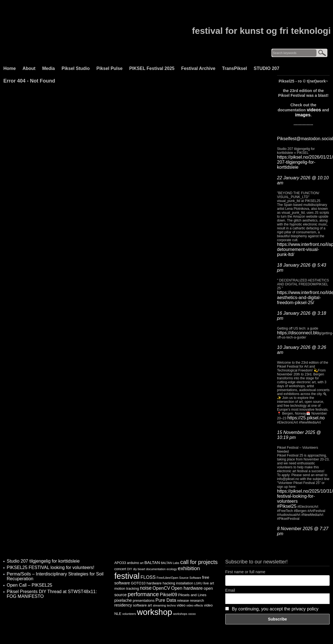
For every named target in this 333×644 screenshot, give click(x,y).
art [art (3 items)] (142, 563)
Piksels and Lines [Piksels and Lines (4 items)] (192, 595)
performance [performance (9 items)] (143, 594)
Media (49, 68)
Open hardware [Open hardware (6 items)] (187, 588)
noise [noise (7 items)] (146, 588)
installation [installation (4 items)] (185, 583)
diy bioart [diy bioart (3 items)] (139, 569)
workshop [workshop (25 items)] (155, 612)
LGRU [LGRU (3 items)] (198, 583)
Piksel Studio (76, 68)
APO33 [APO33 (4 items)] (120, 563)
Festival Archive (198, 68)
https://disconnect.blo (298, 333)
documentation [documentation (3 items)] (156, 569)
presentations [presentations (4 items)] (144, 600)
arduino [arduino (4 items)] (133, 563)
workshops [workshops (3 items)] (180, 614)
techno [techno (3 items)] (171, 605)
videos (314, 110)
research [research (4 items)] (197, 600)
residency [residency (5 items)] (123, 605)
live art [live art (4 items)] (209, 583)
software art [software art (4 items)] (142, 605)
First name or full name (245, 572)
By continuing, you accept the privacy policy (275, 609)
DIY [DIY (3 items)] (130, 569)
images (303, 115)
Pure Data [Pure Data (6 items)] (166, 600)
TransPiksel (235, 68)
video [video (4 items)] (181, 605)
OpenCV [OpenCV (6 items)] (161, 588)
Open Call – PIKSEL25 (30, 585)
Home (10, 68)
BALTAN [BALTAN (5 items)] (152, 563)
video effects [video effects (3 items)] (195, 605)
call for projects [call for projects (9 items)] (199, 562)
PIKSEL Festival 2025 (152, 68)
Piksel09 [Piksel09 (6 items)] (168, 594)
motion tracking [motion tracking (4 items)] (126, 588)
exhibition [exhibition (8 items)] (189, 568)
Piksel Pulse (109, 68)
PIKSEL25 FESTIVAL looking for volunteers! (51, 567)
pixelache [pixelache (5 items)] (123, 600)
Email (230, 590)
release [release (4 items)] (183, 600)
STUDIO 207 (267, 68)
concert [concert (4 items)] (120, 569)
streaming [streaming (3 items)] (159, 605)
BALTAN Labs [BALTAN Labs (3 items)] (170, 563)
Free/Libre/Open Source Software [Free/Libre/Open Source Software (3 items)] (179, 578)
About (29, 68)
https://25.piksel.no (306, 418)
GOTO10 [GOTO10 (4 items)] (138, 583)
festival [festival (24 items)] (127, 576)
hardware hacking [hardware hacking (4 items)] (161, 583)
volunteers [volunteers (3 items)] (129, 614)
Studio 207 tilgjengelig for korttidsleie (43, 561)
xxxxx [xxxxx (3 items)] (192, 614)
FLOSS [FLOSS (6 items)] (148, 577)
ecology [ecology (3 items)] (172, 569)
